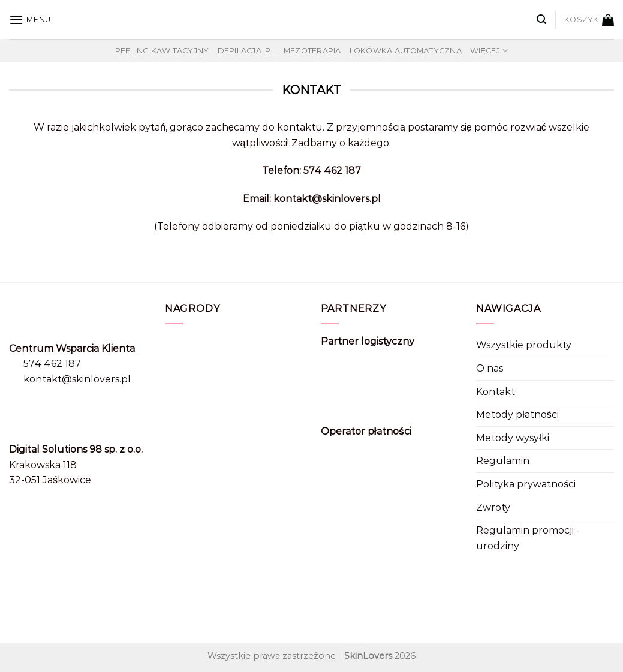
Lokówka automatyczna (406, 51)
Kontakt (496, 392)
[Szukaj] (541, 19)
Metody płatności (517, 415)
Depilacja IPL (246, 51)
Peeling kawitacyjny (162, 51)
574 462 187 (52, 364)
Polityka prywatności (526, 484)
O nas (490, 368)
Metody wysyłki (513, 438)
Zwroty (493, 507)
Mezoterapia (312, 51)
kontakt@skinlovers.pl (77, 379)
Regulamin (503, 461)
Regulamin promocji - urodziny (528, 538)
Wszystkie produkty (524, 345)
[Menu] (30, 19)
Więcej (489, 51)
